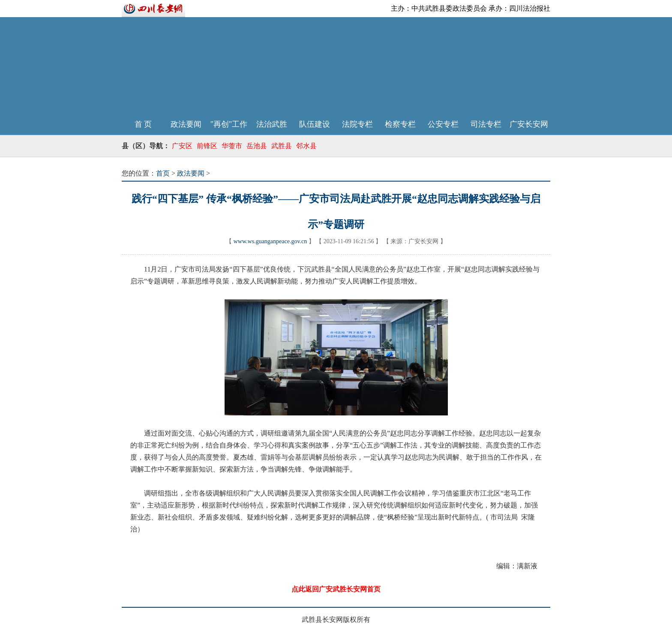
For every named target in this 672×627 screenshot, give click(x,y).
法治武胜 (272, 124)
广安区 (182, 146)
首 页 (143, 124)
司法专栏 (486, 124)
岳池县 (257, 146)
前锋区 (207, 146)
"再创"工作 (229, 124)
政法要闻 (186, 124)
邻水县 (306, 146)
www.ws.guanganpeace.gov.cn (270, 241)
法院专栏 (357, 124)
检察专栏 (400, 124)
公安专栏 (443, 124)
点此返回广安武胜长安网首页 (336, 589)
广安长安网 (529, 124)
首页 (163, 173)
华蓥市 (232, 146)
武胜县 (282, 146)
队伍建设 (315, 124)
